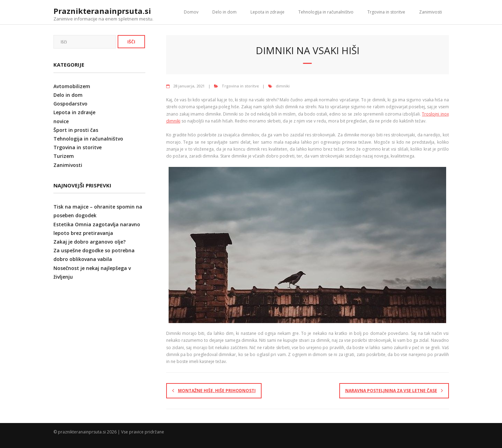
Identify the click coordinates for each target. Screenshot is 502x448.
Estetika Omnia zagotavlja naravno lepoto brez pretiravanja (97, 229)
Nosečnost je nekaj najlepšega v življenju (92, 272)
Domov (191, 12)
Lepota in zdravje (267, 12)
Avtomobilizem (72, 86)
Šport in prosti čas (76, 130)
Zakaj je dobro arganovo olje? (90, 242)
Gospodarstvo (70, 104)
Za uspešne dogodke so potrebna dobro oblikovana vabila (94, 255)
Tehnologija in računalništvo (326, 12)
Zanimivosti (431, 12)
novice (61, 121)
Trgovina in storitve (386, 12)
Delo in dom (224, 12)
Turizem (64, 156)
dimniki (283, 86)
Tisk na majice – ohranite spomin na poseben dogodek (98, 211)
